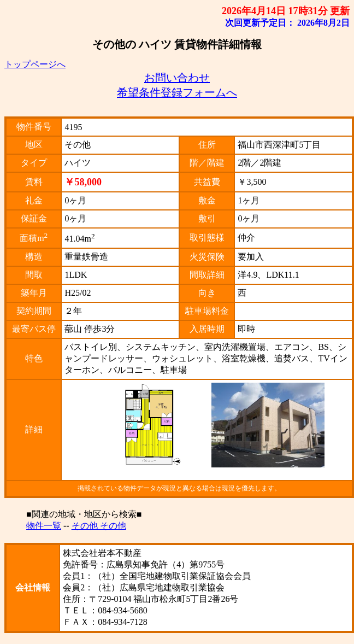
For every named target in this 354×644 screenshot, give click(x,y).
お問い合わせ (177, 78)
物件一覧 (44, 526)
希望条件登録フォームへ (177, 92)
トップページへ (35, 64)
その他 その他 (99, 526)
